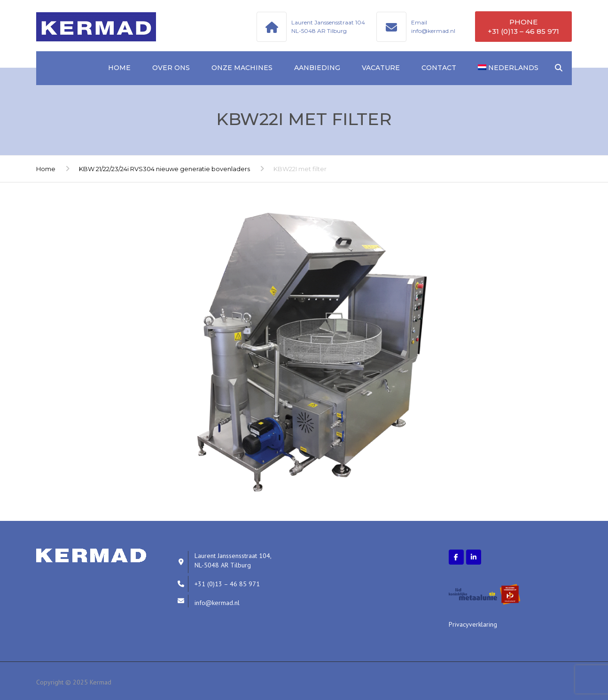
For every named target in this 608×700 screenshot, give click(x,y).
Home (119, 68)
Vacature (381, 68)
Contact (439, 68)
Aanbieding (317, 68)
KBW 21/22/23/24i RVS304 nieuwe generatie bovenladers (164, 169)
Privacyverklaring (473, 624)
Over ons (171, 68)
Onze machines (242, 68)
